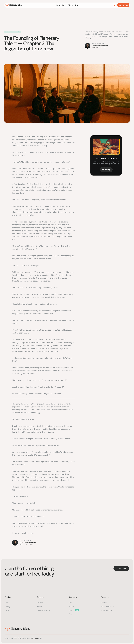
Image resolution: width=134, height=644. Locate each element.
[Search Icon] (115, 5)
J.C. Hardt (34, 638)
